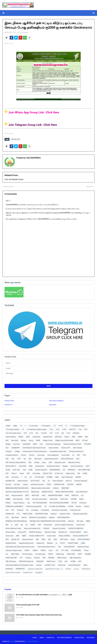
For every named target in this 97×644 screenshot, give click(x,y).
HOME (85, 473)
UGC (66, 561)
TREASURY (40, 561)
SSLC (55, 539)
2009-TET (72, 429)
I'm (26, 477)
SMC (18, 535)
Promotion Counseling (59, 510)
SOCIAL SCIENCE (64, 535)
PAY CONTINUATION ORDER (59, 502)
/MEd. (15, 425)
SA (22, 524)
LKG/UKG (70, 484)
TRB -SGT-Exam (11, 561)
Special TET (15, 539)
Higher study (70, 473)
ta (56, 543)
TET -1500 (65, 550)
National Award (17, 495)
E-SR (50, 462)
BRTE (78, 440)
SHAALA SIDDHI (75, 532)
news (44, 495)
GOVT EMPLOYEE (84, 469)
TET (57, 550)
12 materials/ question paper (37, 429)
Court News (65, 455)
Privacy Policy (9, 400)
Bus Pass (17, 444)
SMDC (24, 535)
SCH (39, 524)
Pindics (87, 506)
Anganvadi (36, 436)
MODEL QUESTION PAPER (64, 491)
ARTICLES (58, 436)
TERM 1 (27, 550)
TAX (59, 546)
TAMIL (83, 543)
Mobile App (35, 491)
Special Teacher (28, 539)
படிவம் (76, 568)
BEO (7, 440)
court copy (41, 455)
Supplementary (11, 543)
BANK (80, 436)
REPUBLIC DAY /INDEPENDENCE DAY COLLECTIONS (48, 521)
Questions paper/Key (80, 513)
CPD (78, 455)
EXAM (8, 469)
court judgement (53, 455)
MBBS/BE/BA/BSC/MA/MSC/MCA (17, 488)
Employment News (53, 466)
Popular (8, 589)
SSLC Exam (64, 539)
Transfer (37, 557)
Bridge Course (48, 440)
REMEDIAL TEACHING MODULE (16, 521)
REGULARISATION (63, 517)
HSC (7, 477)
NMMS (8, 499)
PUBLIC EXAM (27, 513)
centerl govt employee (53, 444)
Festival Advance (41, 469)
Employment (40, 466)
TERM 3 (43, 550)
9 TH (68, 433)
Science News (10, 532)
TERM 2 (35, 550)
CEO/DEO (87, 444)
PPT (13, 510)
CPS (84, 455)
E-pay (44, 462)
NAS (7, 495)
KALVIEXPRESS (33, 157)
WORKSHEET (20, 568)
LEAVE (49, 484)
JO (49, 480)
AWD (74, 436)
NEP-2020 (35, 495)
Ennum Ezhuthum (77, 466)
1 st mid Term (33, 425)
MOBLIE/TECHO (47, 491)
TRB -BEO (51, 557)
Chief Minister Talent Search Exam (34, 447)
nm (82, 495)
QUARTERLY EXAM (41, 513)
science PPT (22, 532)
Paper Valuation (19, 502)
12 (23, 429)
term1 (51, 550)
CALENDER (26, 444)
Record (24, 517)
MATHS (79, 484)
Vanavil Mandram (74, 565)
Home (35, 637)
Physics (79, 506)
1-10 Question (46, 425)
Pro (27, 510)
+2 (21, 425)
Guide (22, 473)
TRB (44, 557)
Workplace (9, 568)
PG (45, 506)
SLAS (86, 532)
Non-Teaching (18, 499)
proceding (35, 510)
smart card (9, 535)
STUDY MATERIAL (84, 539)
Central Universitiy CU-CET (72, 444)
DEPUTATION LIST (67, 458)
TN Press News (27, 554)
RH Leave (80, 521)
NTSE (27, 499)
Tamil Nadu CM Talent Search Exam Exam (20, 546)
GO (64, 469)
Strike (73, 539)
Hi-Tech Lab (59, 473)
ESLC (88, 466)
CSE (13, 458)
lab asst (8, 484)
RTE (7, 524)
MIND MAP (65, 488)
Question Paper (65, 513)
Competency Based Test (58, 451)
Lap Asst (17, 484)
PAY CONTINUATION (40, 502)
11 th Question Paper (77, 425)
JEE (44, 480)
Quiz (7, 517)
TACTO (62, 543)
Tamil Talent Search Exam (46, 546)
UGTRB (73, 561)
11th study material (12, 429)
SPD (7, 539)
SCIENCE (46, 528)
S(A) (16, 524)
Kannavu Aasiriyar (81, 480)
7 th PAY (44, 433)
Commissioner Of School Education (35, 451)
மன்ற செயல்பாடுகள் (13, 572)
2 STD (64, 429)
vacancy (39, 565)
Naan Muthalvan (82, 491)
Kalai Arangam (58, 480)
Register (52, 517)
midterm (56, 488)
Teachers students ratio (14, 550)
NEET (27, 495)
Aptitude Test (48, 436)
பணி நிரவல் (86, 568)
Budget (8, 444)
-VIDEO (8, 425)
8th (63, 433)
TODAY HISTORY (11, 557)
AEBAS (21, 436)
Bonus (31, 440)
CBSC (35, 444)
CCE (41, 444)
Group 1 (14, 473)
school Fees (80, 524)
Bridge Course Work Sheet (64, 440)
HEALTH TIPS (47, 473)
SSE (49, 539)
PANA (81, 499)
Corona (23, 455)
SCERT (33, 524)
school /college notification (64, 524)
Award (67, 436)
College (17, 451)
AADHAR (76, 433)
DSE (30, 462)
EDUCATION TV (11, 466)
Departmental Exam (51, 458)
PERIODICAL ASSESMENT (14, 506)
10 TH (60, 425)
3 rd (80, 429)
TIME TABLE (15, 554)
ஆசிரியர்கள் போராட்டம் (54, 568)
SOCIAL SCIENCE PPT (37, 535)
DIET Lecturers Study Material (16, 462)
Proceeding (45, 510)
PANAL (8, 502)
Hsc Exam (15, 477)
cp (73, 455)
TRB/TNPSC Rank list (26, 561)
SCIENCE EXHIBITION (76, 528)
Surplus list (40, 543)
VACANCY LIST (50, 565)
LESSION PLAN (59, 484)
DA (25, 458)
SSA (37, 539)
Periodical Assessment (34, 506)
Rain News (15, 517)
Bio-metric (15, 440)
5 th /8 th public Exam (13, 433)
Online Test (64, 499)
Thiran (86, 550)
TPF (21, 557)
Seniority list (63, 532)
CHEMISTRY (15, 447)
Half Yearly (36, 473)
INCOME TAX (10, 480)
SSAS (43, 539)
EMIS (31, 466)
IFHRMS (50, 477)
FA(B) (31, 469)
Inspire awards (23, 480)
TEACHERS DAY (69, 546)
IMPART (78, 477)
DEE (30, 458)
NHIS (67, 495)
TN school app (40, 554)
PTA (18, 513)
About (42, 637)
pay (29, 502)
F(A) (24, 469)
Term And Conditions (56, 400)
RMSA (88, 521)
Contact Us (8, 404)
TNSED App (60, 554)
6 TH (31, 433)
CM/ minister (77, 447)
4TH (86, 429)
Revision (71, 521)
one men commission (40, 499)
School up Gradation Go (32, 528)
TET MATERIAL (76, 550)
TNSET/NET (71, 554)
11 (66, 425)
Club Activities (53, 447)
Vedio (85, 565)
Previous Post (9, 186)
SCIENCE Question (35, 532)
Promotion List (75, 510)
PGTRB (71, 506)
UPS (80, 561)
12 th (51, 429)
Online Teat (54, 499)
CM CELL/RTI (11, 32)
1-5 (54, 425)
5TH (25, 433)
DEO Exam (38, 458)
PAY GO (74, 502)
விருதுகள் (39, 572)
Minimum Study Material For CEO (17, 491)
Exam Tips (16, 469)
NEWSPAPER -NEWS (55, 495)
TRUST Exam (51, 561)
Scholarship (48, 524)
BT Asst (85, 440)
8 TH (57, 433)
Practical (20, 510)
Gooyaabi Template (32, 641)
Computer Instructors (76, 451)
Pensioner (83, 502)
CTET (19, 458)
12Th (58, 429)
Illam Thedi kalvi (67, 477)
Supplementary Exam (26, 543)
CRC (7, 458)
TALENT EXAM (73, 543)
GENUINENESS (55, 469)
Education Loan (60, 462)
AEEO (28, 436)
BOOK (38, 440)
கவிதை (68, 568)
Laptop (25, 484)
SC (27, 524)
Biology (24, 440)
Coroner (32, 455)
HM (79, 473)
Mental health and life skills (41, 488)
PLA (7, 510)
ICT (31, 477)
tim (7, 554)
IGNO (57, 477)
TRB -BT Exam (62, 557)
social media (51, 535)
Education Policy (74, 462)
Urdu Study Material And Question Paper (19, 565)
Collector (9, 451)
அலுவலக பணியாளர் (35, 568)
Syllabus (50, 543)
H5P (28, 473)
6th (37, 433)
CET (7, 447)
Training (28, 557)
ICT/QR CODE (39, 477)
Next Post (90, 186)
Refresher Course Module (38, 517)
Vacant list (62, 565)
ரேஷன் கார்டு (28, 572)
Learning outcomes (37, 484)
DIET (78, 458)
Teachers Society (83, 546)
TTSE (60, 561)
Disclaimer (53, 404)
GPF (7, 473)
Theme (12, 641)
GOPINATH (72, 469)
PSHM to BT (10, 513)
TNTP (80, 554)
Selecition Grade (50, 532)
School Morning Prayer (13, 528)
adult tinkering (11, 436)
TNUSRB (88, 554)
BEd (86, 436)
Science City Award (59, 528)
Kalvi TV (69, 480)
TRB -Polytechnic (75, 557)
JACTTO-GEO (35, 480)
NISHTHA (75, 495)
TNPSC (51, 554)
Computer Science (12, 455)
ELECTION (23, 466)
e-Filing (37, 462)
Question (54, 513)
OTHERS (74, 499)
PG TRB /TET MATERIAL (57, 506)
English (65, 466)
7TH (51, 433)
